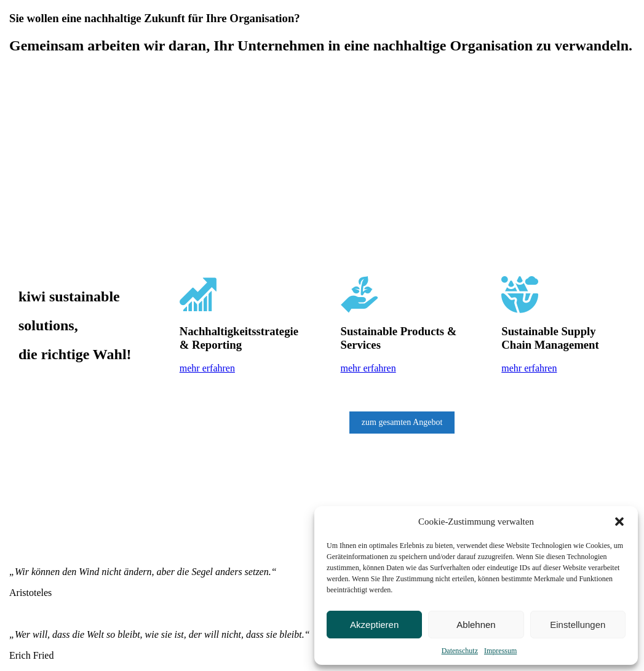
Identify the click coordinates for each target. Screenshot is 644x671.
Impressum (500, 651)
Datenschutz (460, 651)
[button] (619, 522)
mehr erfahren (207, 368)
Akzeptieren (374, 625)
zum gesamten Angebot (402, 422)
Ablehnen (476, 625)
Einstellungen (578, 625)
